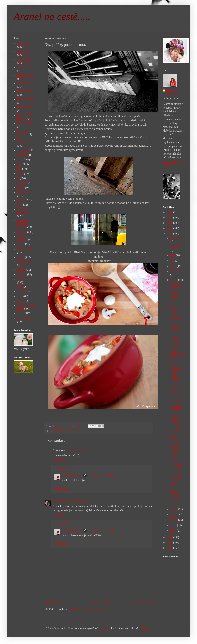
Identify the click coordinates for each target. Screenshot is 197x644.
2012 (170, 548)
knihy (20, 188)
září (173, 261)
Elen (20, 164)
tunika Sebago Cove (175, 457)
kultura (21, 200)
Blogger (146, 628)
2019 (170, 212)
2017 (170, 223)
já (18, 178)
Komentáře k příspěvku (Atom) (86, 609)
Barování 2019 (25, 123)
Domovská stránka (100, 602)
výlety (21, 313)
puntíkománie (25, 249)
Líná (172, 302)
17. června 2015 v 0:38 (100, 530)
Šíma (20, 287)
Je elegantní (176, 466)
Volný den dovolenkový (176, 319)
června (174, 280)
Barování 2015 (25, 99)
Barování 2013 (25, 83)
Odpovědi (62, 468)
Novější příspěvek (55, 602)
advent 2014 (24, 52)
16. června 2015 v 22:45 (76, 501)
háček (20, 174)
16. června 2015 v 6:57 (79, 450)
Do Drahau (176, 471)
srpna (174, 266)
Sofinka (21, 270)
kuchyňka (58, 431)
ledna (174, 531)
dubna (174, 514)
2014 (170, 537)
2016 (170, 228)
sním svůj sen (25, 262)
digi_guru (104, 628)
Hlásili (173, 431)
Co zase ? (175, 400)
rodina (21, 257)
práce (67, 431)
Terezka (21, 292)
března (174, 520)
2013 (170, 543)
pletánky (22, 232)
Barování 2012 (25, 76)
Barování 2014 (25, 91)
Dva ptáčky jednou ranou (176, 409)
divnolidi (22, 155)
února (174, 525)
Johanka (22, 183)
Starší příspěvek (143, 602)
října (173, 255)
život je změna (25, 318)
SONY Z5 (23, 279)
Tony (20, 296)
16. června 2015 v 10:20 (101, 475)
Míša (20, 205)
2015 (170, 233)
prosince (175, 238)
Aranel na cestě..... (52, 16)
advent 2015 (24, 60)
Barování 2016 (25, 107)
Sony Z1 (75, 431)
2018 (170, 218)
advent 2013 (24, 44)
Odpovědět (59, 461)
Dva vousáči (176, 477)
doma (20, 160)
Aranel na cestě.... (72, 475)
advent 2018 (24, 68)
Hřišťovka (175, 426)
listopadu (175, 247)
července (175, 271)
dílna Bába (23, 150)
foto (19, 169)
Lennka (57, 501)
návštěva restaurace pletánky (23, 224)
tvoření (21, 301)
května (174, 509)
